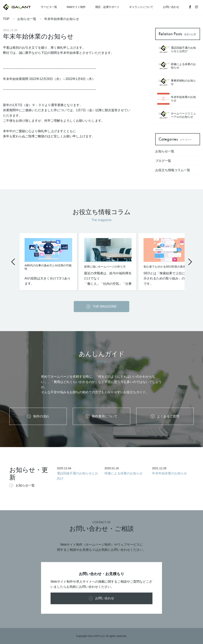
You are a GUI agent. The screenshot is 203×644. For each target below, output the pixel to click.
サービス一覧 (49, 7)
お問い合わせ (171, 7)
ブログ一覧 (163, 161)
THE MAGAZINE (101, 306)
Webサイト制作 (76, 7)
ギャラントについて (141, 7)
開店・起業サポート (107, 7)
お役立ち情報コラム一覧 (173, 170)
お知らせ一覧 (27, 19)
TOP (6, 19)
